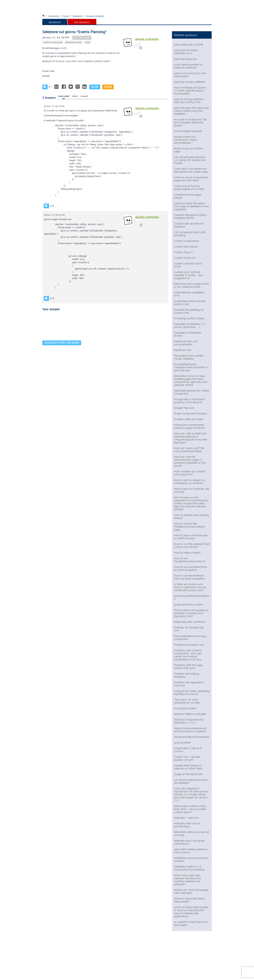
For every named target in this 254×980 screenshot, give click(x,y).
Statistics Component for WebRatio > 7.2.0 (189, 721)
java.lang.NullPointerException (192, 597)
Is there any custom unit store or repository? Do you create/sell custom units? (190, 587)
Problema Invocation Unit (189, 645)
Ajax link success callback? (190, 82)
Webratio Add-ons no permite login (187, 825)
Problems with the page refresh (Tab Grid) (188, 667)
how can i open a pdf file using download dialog (189, 450)
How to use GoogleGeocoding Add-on (190, 560)
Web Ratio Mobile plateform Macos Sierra (191, 851)
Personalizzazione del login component (190, 638)
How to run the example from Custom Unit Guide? (192, 545)
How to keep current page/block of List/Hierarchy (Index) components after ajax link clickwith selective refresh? (191, 503)
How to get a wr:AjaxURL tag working (192, 490)
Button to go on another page (189, 150)
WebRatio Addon (74, 42)
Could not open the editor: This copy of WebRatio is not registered (191, 206)
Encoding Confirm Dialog (189, 318)
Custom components (187, 241)
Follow (95, 87)
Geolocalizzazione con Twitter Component (192, 392)
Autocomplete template (188, 131)
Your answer (51, 309)
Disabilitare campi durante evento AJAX (190, 303)
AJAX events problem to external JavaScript (188, 66)
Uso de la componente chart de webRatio (191, 781)
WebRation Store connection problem (191, 859)
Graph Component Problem (190, 413)
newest (84, 96)
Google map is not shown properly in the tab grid (189, 401)
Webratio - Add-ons (186, 818)
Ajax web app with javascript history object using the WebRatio (191, 111)
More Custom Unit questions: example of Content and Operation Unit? (192, 613)
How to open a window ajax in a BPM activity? (191, 537)
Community (54, 16)
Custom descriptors (186, 247)
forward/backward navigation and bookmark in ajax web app (191, 367)
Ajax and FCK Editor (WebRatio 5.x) (186, 52)
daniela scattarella (147, 39)
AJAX (87, 42)
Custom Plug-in (183, 252)
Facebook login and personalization (186, 343)
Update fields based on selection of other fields (188, 767)
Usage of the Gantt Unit (188, 774)
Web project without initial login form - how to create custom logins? (190, 809)
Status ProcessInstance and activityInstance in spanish (190, 730)
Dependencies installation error (189, 294)
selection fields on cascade (190, 714)
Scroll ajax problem (185, 708)
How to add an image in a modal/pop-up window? (190, 482)
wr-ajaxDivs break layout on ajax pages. (191, 923)
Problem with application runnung (189, 684)
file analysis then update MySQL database (189, 357)
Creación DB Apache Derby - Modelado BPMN (191, 216)
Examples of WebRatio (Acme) (188, 334)
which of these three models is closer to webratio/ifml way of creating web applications (191, 912)
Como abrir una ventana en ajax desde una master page (191, 170)
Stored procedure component (192, 737)
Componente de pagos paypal (188, 196)
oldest (75, 96)
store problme (182, 743)
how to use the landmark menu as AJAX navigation (190, 577)
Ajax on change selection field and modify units (189, 101)
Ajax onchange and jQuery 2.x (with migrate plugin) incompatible (190, 90)
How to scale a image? (187, 553)
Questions (78, 16)
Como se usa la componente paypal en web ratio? (191, 179)
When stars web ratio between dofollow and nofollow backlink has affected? (188, 880)
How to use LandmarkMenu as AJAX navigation (191, 568)
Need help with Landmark (190, 622)
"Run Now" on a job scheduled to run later (187, 701)
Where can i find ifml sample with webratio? (191, 891)
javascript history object (189, 604)
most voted (64, 96)
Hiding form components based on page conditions (190, 426)
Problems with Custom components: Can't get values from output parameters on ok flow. (188, 655)
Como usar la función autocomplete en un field (189, 187)
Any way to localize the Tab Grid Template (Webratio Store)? (190, 122)
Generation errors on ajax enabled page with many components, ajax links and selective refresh (191, 380)
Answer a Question (95, 16)
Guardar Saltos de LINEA (189, 419)
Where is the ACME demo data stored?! (189, 900)
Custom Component (53, 42)
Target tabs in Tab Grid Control (188, 750)
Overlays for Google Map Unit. (189, 629)
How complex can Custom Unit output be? (190, 473)
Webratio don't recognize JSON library (189, 842)
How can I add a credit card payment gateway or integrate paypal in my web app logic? (190, 438)
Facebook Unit (183, 350)
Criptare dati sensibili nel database (189, 225)
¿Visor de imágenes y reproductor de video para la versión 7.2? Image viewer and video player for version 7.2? (191, 794)
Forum (66, 16)
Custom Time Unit (185, 258)
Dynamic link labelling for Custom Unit (189, 311)
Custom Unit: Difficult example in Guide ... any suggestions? (188, 275)
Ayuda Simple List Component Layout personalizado (186, 140)
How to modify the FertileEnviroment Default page (189, 527)
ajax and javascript (185, 59)
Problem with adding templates (187, 675)
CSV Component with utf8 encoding (190, 234)
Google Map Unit (184, 408)
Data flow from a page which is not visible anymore (191, 285)
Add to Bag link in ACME (189, 45)
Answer (108, 87)
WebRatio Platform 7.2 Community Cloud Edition (190, 868)
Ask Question (82, 22)
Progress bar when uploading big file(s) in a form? (192, 692)
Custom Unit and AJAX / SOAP (189, 265)
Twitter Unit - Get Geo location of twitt (187, 758)
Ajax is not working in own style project (190, 75)
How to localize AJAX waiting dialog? (191, 516)
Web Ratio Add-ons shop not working (192, 833)
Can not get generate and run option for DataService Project (190, 160)
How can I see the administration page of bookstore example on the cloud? (190, 461)
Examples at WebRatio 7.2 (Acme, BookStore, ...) (190, 325)
